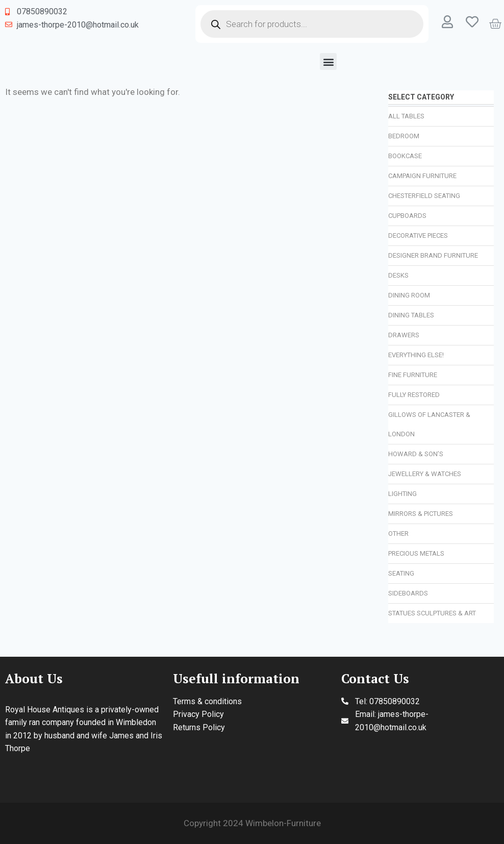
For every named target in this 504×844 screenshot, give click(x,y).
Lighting (402, 494)
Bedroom (404, 136)
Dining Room (409, 295)
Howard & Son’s (416, 454)
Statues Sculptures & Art (432, 613)
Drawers (404, 335)
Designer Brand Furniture (433, 255)
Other (398, 533)
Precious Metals (416, 553)
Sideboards (408, 593)
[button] (328, 61)
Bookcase (405, 156)
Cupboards (407, 216)
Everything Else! (416, 355)
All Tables (406, 116)
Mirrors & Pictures (421, 514)
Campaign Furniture (422, 176)
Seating (401, 573)
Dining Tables (411, 315)
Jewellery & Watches (425, 474)
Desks (398, 275)
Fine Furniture (413, 375)
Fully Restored (414, 395)
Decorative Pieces (418, 235)
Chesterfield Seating (424, 196)
